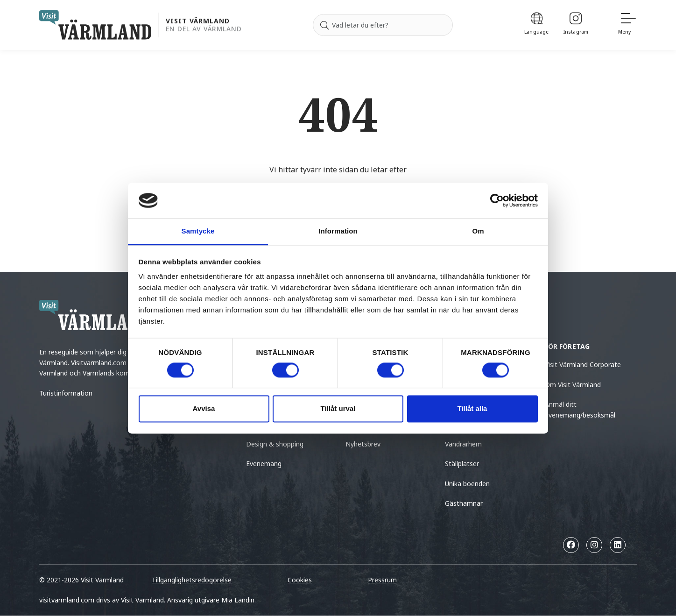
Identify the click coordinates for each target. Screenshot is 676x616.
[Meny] (627, 25)
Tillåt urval (338, 409)
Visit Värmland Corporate (583, 365)
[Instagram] (576, 25)
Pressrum (382, 580)
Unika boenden (467, 484)
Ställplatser (462, 464)
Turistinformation (66, 393)
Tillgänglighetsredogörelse (192, 580)
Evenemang (264, 464)
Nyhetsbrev (363, 444)
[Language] (536, 25)
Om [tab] (478, 231)
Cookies (300, 580)
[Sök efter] (383, 25)
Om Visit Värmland (573, 385)
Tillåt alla (472, 409)
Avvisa (204, 409)
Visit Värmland (198, 21)
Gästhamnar (464, 503)
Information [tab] (338, 231)
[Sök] (324, 25)
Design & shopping (275, 444)
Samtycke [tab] (198, 231)
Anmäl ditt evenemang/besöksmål (580, 409)
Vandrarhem (463, 444)
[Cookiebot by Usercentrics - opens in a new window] (497, 200)
